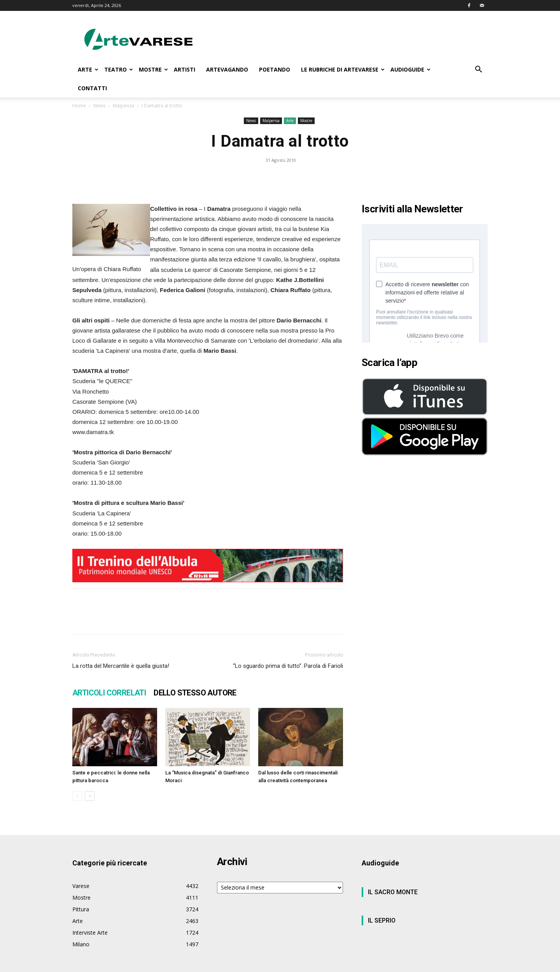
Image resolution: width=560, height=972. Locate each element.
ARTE (88, 69)
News (99, 106)
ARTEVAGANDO (227, 69)
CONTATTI (92, 88)
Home (79, 106)
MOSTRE (153, 69)
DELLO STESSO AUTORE (195, 693)
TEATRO (119, 69)
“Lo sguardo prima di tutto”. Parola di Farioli (288, 666)
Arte (290, 121)
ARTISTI (185, 69)
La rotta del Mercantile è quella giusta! (121, 666)
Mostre (306, 121)
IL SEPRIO (382, 920)
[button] (478, 70)
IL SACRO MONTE (393, 892)
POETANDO (275, 69)
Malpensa (123, 106)
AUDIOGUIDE (410, 69)
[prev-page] (77, 796)
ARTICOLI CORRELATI (109, 693)
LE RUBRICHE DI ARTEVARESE (343, 69)
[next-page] (90, 796)
